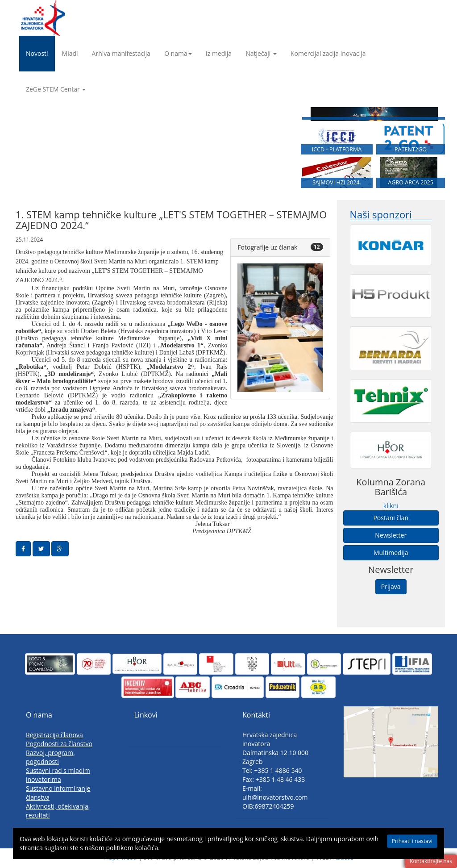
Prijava (391, 586)
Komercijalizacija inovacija (328, 53)
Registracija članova (54, 735)
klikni (391, 506)
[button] (244, 328)
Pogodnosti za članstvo (59, 744)
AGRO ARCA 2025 (411, 188)
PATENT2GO (411, 153)
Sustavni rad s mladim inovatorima (58, 775)
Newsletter (391, 535)
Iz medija (219, 53)
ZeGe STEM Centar (56, 89)
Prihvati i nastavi (412, 841)
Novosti (37, 53)
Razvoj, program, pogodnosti (50, 757)
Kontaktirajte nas (431, 861)
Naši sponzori (381, 215)
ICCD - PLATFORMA (337, 153)
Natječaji (261, 53)
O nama (178, 53)
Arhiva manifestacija (121, 53)
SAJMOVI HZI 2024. (337, 188)
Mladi (70, 53)
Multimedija (391, 553)
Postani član (391, 518)
